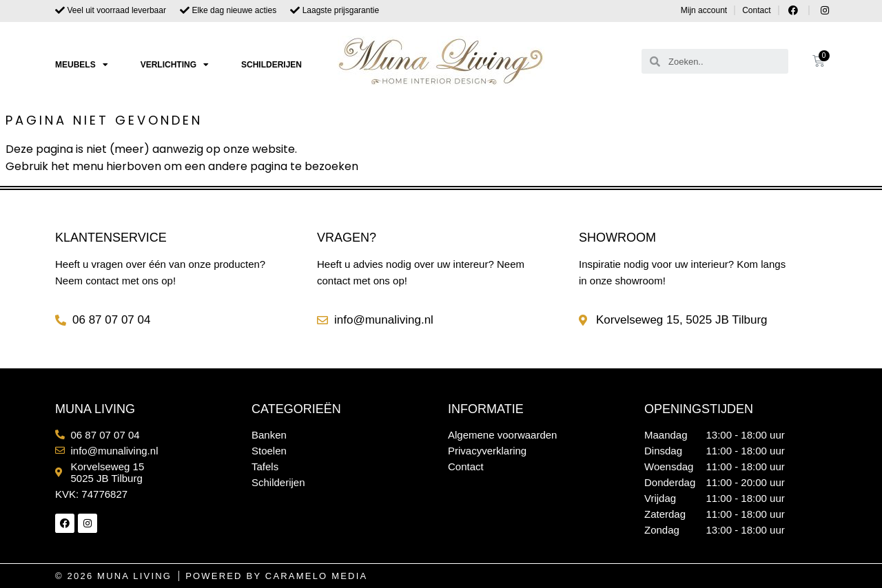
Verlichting (175, 65)
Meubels (82, 65)
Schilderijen (271, 65)
